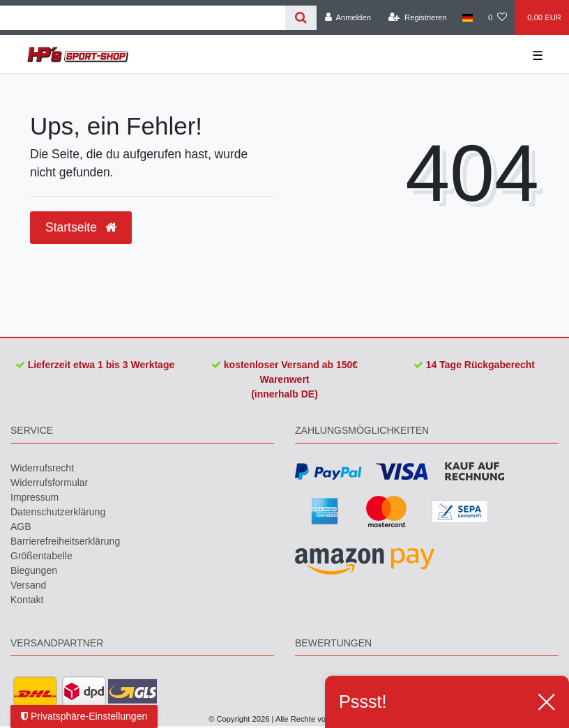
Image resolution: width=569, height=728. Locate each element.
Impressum (35, 497)
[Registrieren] (417, 17)
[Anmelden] (348, 17)
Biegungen (34, 570)
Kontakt (27, 600)
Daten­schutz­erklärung (58, 512)
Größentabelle (41, 556)
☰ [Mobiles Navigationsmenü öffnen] (538, 56)
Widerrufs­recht (42, 468)
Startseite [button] (81, 227)
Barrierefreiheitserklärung (65, 541)
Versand (28, 585)
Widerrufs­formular (49, 483)
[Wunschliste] (498, 17)
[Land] (468, 17)
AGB (21, 526)
